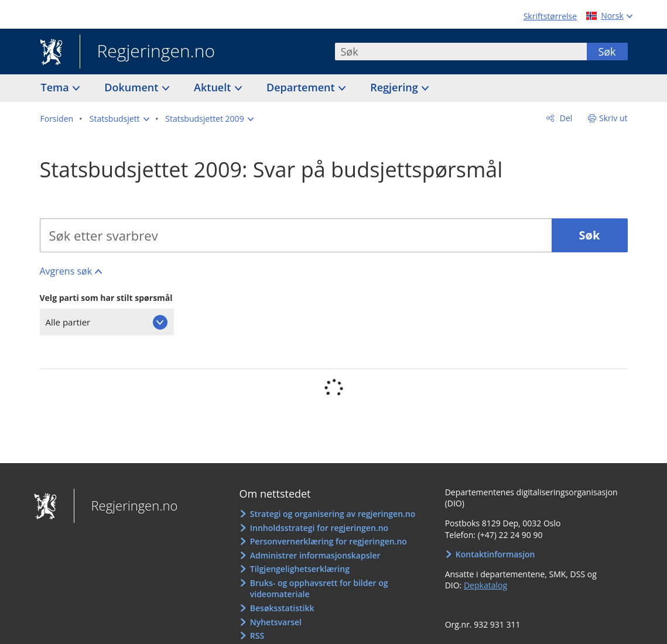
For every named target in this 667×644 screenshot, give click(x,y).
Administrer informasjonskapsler (315, 555)
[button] (119, 119)
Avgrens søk (66, 271)
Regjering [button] (395, 87)
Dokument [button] (133, 87)
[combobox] (461, 52)
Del (565, 118)
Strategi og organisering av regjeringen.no (333, 514)
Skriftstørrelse (550, 16)
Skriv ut (613, 118)
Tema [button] (57, 87)
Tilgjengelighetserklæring (300, 569)
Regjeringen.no (148, 52)
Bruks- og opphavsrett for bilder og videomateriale (319, 589)
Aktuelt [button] (214, 87)
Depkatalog (485, 585)
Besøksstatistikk (282, 608)
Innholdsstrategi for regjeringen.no (319, 528)
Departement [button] (302, 87)
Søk (607, 52)
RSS (257, 636)
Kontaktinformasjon (495, 554)
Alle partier (68, 322)
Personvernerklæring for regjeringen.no (329, 541)
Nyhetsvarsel (276, 622)
